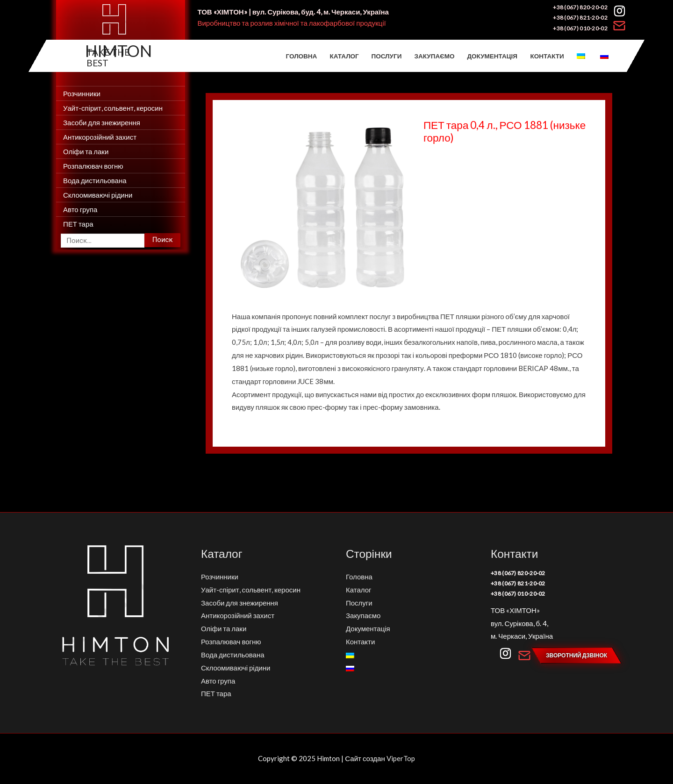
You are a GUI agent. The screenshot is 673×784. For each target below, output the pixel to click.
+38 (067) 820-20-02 (580, 7)
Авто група (80, 209)
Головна (302, 56)
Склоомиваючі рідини (98, 195)
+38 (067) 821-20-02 (580, 18)
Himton (118, 50)
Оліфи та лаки (86, 151)
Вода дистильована (95, 180)
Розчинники (82, 93)
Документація (493, 56)
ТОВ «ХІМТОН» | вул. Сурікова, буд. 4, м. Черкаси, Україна (293, 12)
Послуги (387, 56)
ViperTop (401, 758)
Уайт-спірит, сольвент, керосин (113, 108)
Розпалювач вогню (93, 166)
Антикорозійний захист (100, 137)
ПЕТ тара (78, 224)
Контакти (547, 56)
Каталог (344, 56)
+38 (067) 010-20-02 (580, 28)
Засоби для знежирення (102, 122)
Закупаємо (435, 56)
